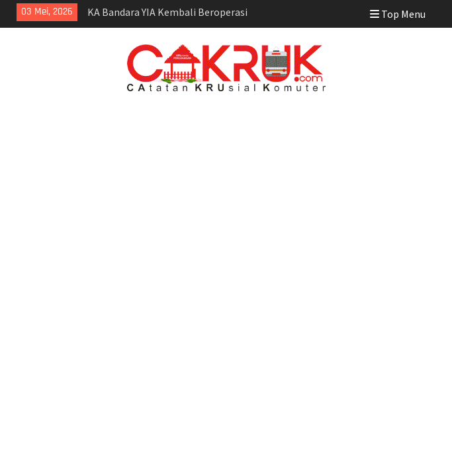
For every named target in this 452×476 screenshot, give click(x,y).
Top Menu (398, 14)
